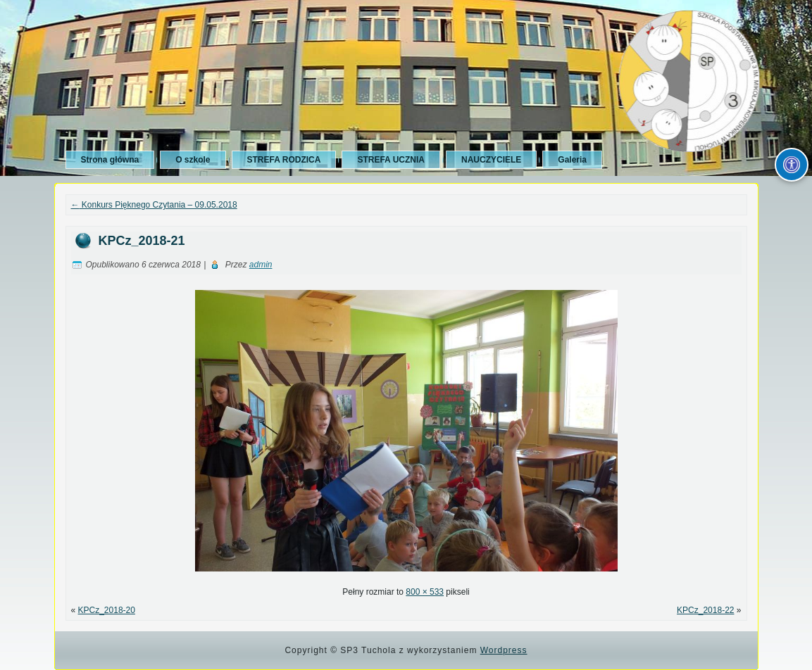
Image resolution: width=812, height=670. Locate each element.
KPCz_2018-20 (107, 610)
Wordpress (504, 650)
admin (261, 265)
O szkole (193, 160)
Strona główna (110, 160)
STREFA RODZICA (284, 160)
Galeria (572, 160)
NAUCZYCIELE (491, 160)
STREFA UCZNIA (391, 160)
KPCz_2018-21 (142, 241)
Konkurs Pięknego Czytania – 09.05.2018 (154, 205)
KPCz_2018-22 (705, 610)
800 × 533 (425, 592)
